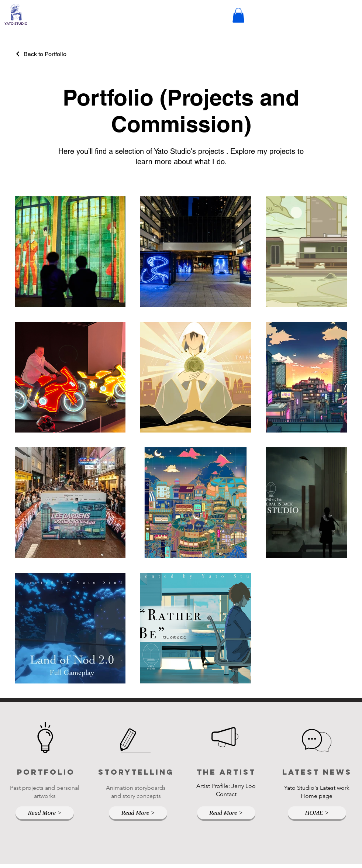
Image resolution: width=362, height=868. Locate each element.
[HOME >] (317, 813)
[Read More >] (45, 813)
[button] (238, 15)
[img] (16, 24)
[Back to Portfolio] (41, 54)
